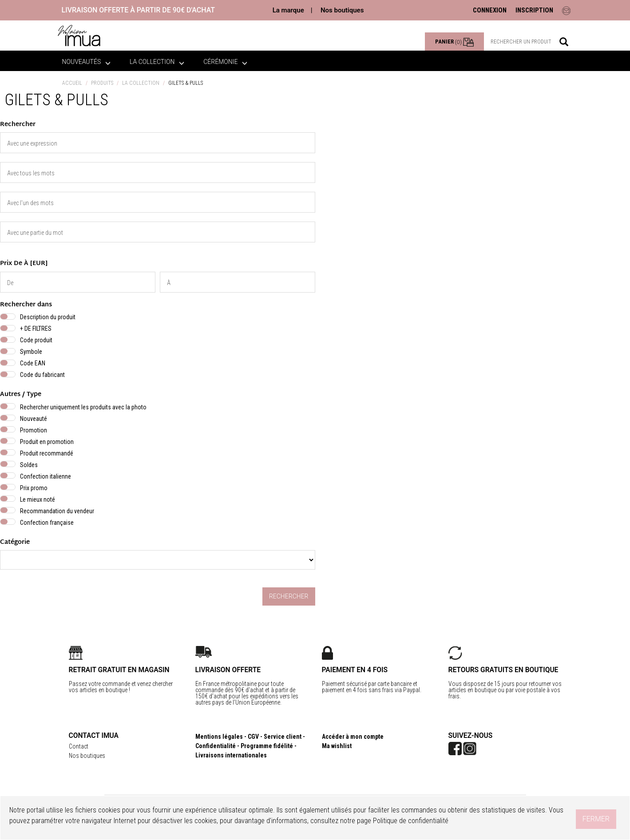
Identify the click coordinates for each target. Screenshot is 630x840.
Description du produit (48, 317)
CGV (253, 737)
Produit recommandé (47, 453)
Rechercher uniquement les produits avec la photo (83, 407)
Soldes (29, 465)
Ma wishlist (337, 746)
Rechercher (289, 596)
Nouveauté (34, 419)
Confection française (47, 523)
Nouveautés (86, 62)
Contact (79, 746)
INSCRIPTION (534, 10)
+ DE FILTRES (36, 329)
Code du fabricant (42, 375)
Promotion (34, 430)
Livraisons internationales (231, 755)
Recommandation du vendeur (57, 511)
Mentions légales (219, 737)
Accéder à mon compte (353, 737)
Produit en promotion (47, 442)
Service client (283, 737)
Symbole (31, 352)
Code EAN (33, 363)
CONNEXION (490, 10)
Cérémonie (225, 62)
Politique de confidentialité (411, 821)
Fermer (596, 819)
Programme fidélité (267, 746)
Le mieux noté (38, 499)
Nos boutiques (342, 10)
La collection (157, 62)
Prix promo (34, 488)
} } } (158, 560)
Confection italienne (46, 476)
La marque (288, 10)
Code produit (36, 340)
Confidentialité (216, 746)
